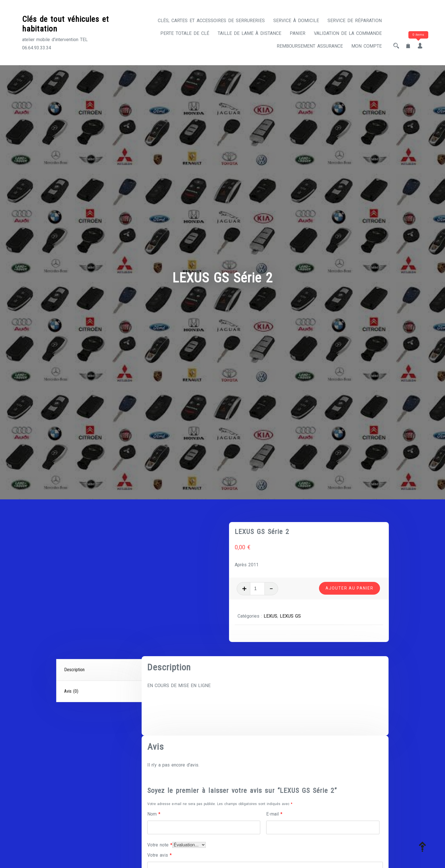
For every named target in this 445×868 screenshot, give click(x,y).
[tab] (100, 670)
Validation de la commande (348, 33)
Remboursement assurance (310, 46)
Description (74, 670)
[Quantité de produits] (257, 589)
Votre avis (159, 855)
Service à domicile (296, 21)
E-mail (274, 814)
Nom (154, 814)
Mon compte (367, 46)
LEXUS (270, 616)
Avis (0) (71, 691)
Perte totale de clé (185, 33)
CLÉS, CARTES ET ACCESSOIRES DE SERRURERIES (211, 21)
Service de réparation (355, 21)
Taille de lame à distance (249, 33)
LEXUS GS (290, 616)
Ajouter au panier (350, 588)
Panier (298, 33)
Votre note (160, 845)
